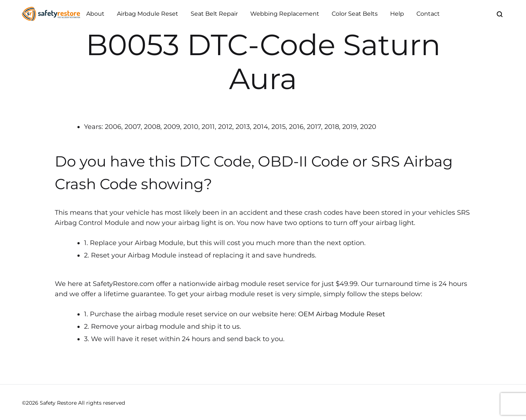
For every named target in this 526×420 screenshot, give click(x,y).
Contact (428, 14)
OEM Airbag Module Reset (342, 314)
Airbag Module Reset (148, 14)
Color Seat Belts (355, 14)
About (95, 14)
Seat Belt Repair (214, 14)
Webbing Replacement (285, 14)
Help (397, 14)
